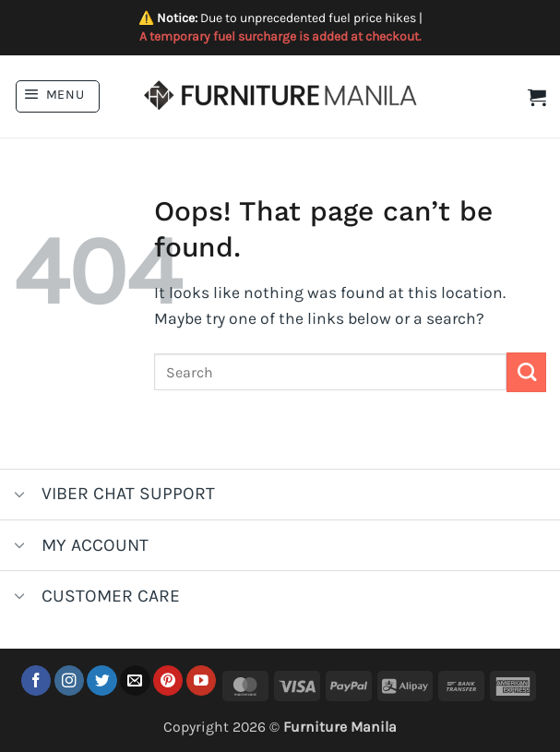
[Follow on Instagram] (70, 680)
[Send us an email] (135, 680)
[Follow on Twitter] (102, 680)
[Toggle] (20, 496)
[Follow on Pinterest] (168, 680)
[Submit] (526, 372)
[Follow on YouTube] (202, 680)
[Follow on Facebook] (36, 680)
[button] (58, 96)
